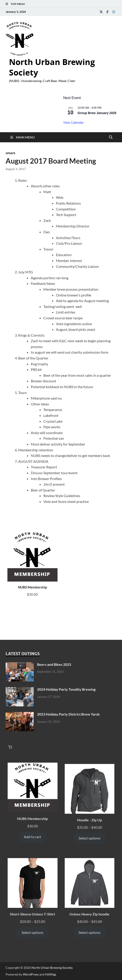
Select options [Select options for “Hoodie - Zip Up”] (90, 838)
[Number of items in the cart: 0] (10, 747)
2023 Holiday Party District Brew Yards (68, 714)
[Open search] (111, 137)
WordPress (31, 974)
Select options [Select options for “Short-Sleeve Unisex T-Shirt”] (32, 932)
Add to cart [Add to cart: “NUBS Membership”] (32, 837)
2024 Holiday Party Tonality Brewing (66, 689)
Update (11, 153)
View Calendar (73, 123)
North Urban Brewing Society (52, 67)
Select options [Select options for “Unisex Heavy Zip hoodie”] (90, 932)
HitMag (50, 974)
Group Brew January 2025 (97, 113)
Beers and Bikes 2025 (54, 664)
